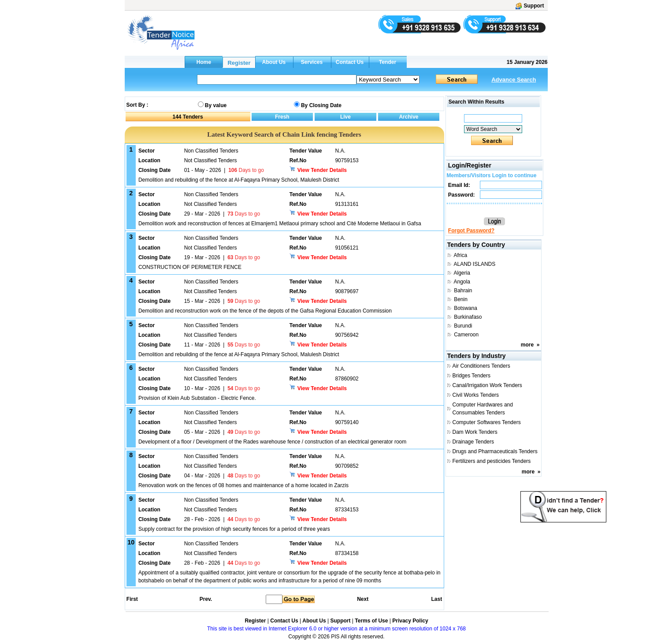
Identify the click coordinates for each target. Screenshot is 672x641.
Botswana (466, 308)
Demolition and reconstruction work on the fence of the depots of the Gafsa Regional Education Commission (265, 311)
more (527, 345)
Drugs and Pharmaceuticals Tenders (495, 451)
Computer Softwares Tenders (487, 422)
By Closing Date (321, 105)
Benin (461, 299)
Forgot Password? (471, 231)
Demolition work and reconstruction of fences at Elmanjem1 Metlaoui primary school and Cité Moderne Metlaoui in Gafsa (280, 224)
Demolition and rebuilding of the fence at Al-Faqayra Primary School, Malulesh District (239, 180)
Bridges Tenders (472, 376)
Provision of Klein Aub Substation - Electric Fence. (197, 398)
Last (436, 599)
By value (216, 105)
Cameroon (466, 335)
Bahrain (463, 291)
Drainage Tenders (473, 442)
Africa (461, 255)
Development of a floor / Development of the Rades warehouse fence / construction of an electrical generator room (272, 442)
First (132, 599)
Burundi (463, 326)
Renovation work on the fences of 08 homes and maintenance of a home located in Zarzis (243, 485)
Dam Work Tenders (475, 432)
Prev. (206, 599)
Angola (462, 282)
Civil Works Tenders (476, 395)
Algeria (462, 273)
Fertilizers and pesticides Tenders (492, 461)
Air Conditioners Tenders (481, 366)
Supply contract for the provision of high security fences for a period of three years (234, 529)
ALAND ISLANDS (475, 264)
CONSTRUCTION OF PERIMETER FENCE (190, 267)
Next (363, 599)
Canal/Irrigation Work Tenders (487, 385)
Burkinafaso (468, 317)
